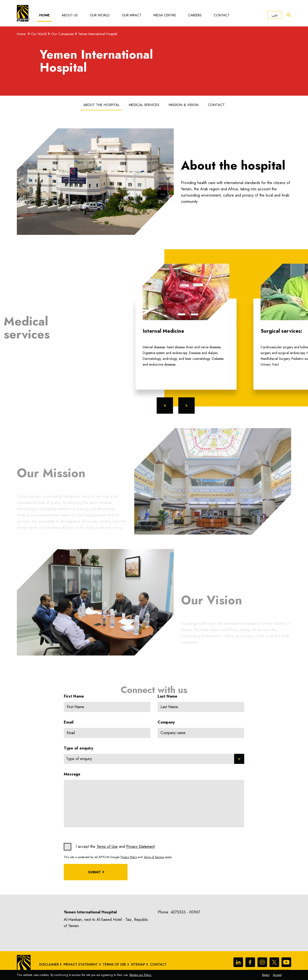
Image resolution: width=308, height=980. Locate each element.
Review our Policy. (141, 975)
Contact (222, 15)
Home (44, 15)
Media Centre (165, 15)
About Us (70, 15)
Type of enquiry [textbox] (79, 759)
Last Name (167, 696)
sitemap (138, 964)
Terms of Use (107, 846)
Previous (165, 406)
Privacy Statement (140, 846)
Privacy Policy (129, 857)
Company (166, 722)
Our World (100, 15)
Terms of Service (154, 857)
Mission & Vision (184, 105)
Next (186, 406)
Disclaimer (49, 964)
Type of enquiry (78, 748)
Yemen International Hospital (98, 34)
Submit (95, 872)
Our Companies (62, 34)
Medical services (144, 105)
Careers (195, 15)
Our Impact (132, 15)
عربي (275, 15)
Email (69, 722)
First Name (74, 696)
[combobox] (154, 759)
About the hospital (101, 105)
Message (72, 774)
